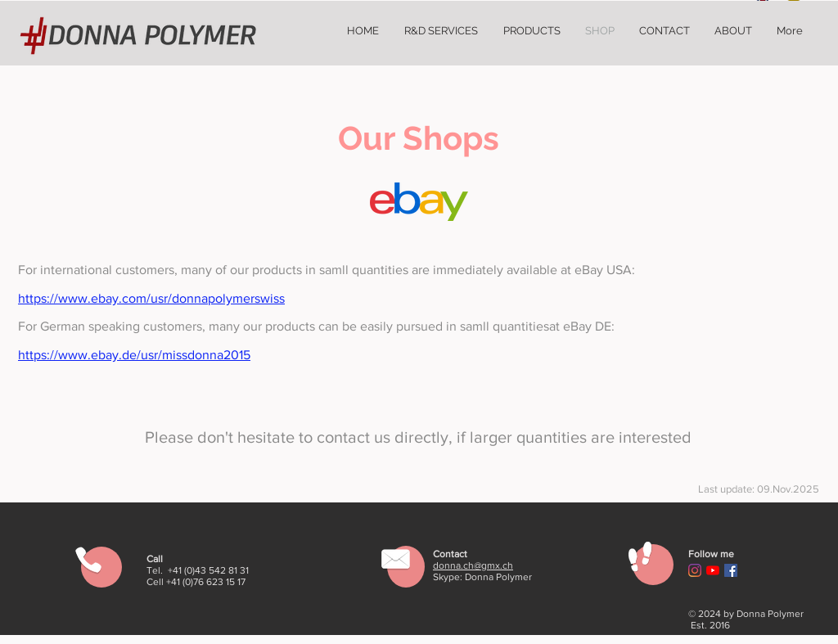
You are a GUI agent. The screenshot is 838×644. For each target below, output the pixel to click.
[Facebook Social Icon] (731, 570)
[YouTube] (713, 570)
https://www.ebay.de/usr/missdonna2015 (134, 355)
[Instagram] (695, 570)
